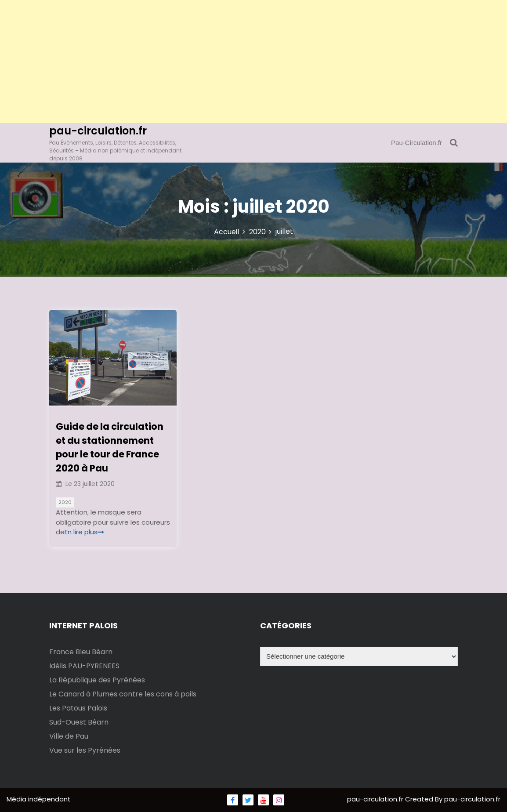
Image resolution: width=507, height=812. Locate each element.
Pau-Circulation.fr (416, 143)
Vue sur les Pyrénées (85, 750)
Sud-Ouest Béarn (79, 722)
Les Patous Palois (78, 708)
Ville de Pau (69, 736)
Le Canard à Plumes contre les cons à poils (123, 694)
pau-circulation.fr (98, 131)
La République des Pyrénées (97, 680)
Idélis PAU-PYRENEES (84, 666)
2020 (65, 502)
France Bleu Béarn (81, 652)
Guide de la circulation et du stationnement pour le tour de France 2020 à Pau (110, 447)
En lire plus (84, 532)
